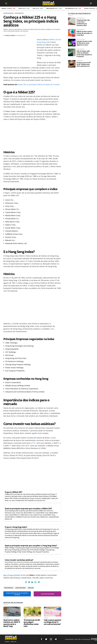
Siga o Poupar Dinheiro (12, 575)
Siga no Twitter (46, 639)
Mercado (31, 588)
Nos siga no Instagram (48, 594)
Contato (7, 642)
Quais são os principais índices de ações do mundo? (39, 84)
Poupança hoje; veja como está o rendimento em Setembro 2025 (83, 23)
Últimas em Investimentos (79, 14)
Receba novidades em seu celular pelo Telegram (17, 594)
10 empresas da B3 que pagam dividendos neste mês (32, 623)
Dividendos (80, 61)
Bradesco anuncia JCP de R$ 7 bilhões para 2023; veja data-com (84, 64)
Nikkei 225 (54, 39)
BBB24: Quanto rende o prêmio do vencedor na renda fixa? (84, 33)
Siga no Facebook (41, 639)
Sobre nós (13, 642)
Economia (6, 618)
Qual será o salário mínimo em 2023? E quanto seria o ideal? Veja (12, 623)
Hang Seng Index (44, 42)
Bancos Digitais (81, 39)
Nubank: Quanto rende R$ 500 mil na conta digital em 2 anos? (84, 43)
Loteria (46, 618)
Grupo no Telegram (56, 639)
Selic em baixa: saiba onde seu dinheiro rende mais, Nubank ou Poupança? (84, 54)
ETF (34, 443)
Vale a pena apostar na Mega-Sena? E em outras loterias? (53, 622)
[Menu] (6, 3)
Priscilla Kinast (10, 35)
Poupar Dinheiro (8, 13)
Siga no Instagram (51, 639)
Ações (25, 618)
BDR (27, 446)
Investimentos (19, 13)
